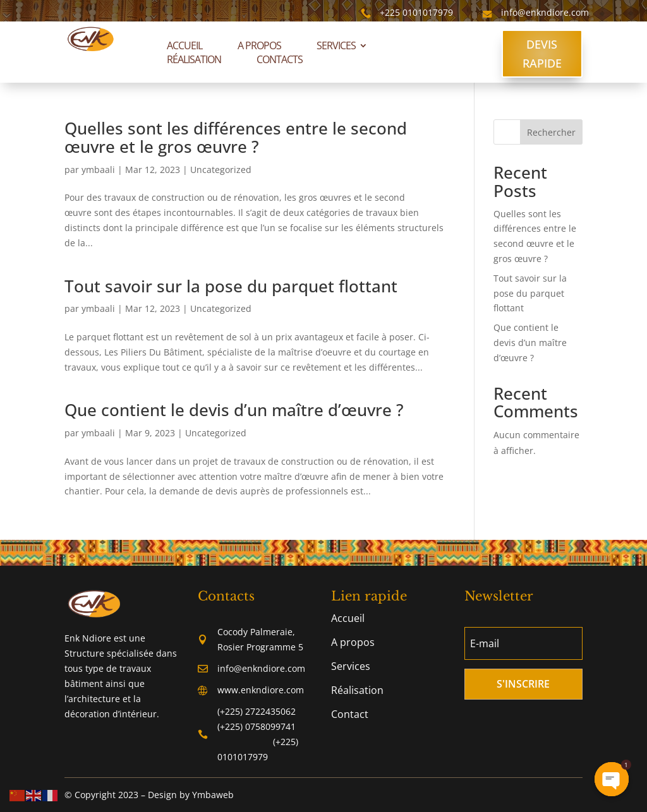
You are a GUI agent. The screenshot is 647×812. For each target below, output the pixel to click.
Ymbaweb (213, 795)
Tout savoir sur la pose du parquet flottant (231, 286)
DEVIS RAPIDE (542, 54)
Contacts (280, 59)
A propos (259, 45)
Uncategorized (221, 170)
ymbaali (98, 170)
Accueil (184, 45)
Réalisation (194, 59)
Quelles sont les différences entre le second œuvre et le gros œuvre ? (236, 137)
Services (336, 45)
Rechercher (551, 132)
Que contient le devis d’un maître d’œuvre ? (234, 410)
